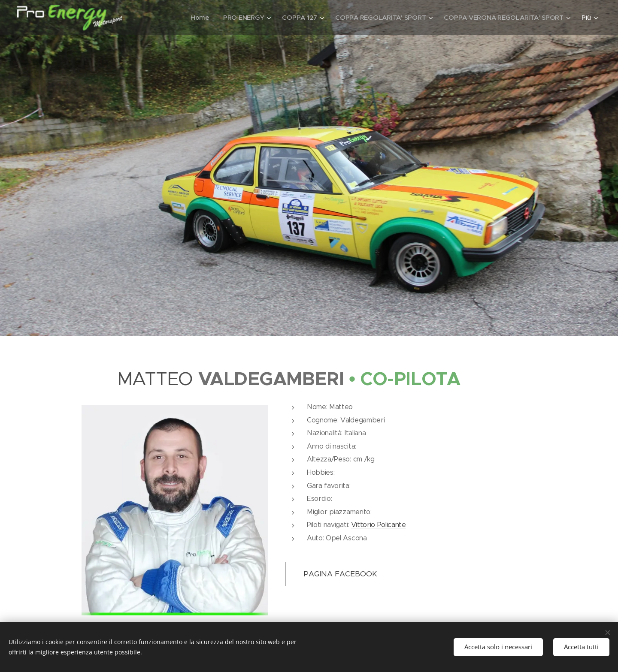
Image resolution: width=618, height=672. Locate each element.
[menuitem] (194, 18)
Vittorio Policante (379, 525)
